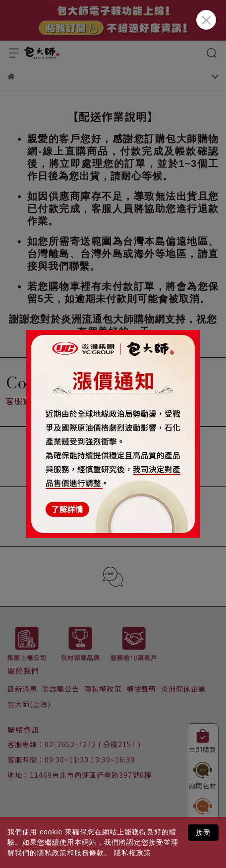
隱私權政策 (133, 853)
